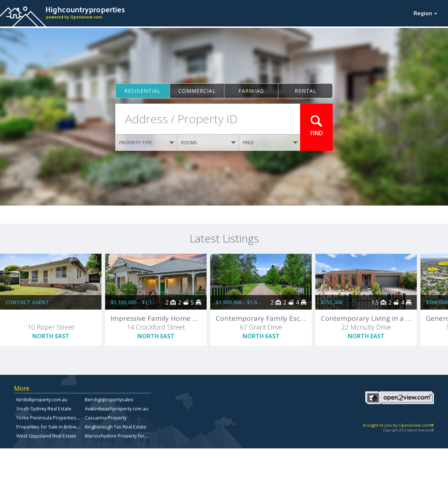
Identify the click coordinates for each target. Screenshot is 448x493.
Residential (142, 91)
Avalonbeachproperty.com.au (117, 409)
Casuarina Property (106, 418)
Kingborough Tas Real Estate (116, 427)
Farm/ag (251, 91)
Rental (306, 91)
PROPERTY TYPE (147, 143)
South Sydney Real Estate (44, 409)
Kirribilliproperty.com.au (42, 399)
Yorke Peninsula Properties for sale (55, 418)
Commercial (197, 91)
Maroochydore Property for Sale (120, 436)
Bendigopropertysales (109, 399)
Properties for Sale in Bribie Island (53, 427)
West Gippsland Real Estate (46, 436)
